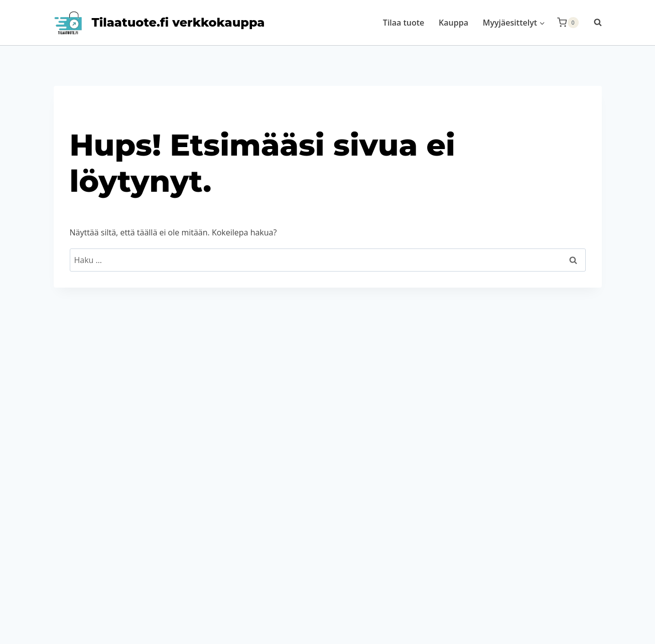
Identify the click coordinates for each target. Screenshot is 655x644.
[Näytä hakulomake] (593, 23)
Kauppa (453, 23)
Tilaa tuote (404, 23)
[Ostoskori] (568, 23)
